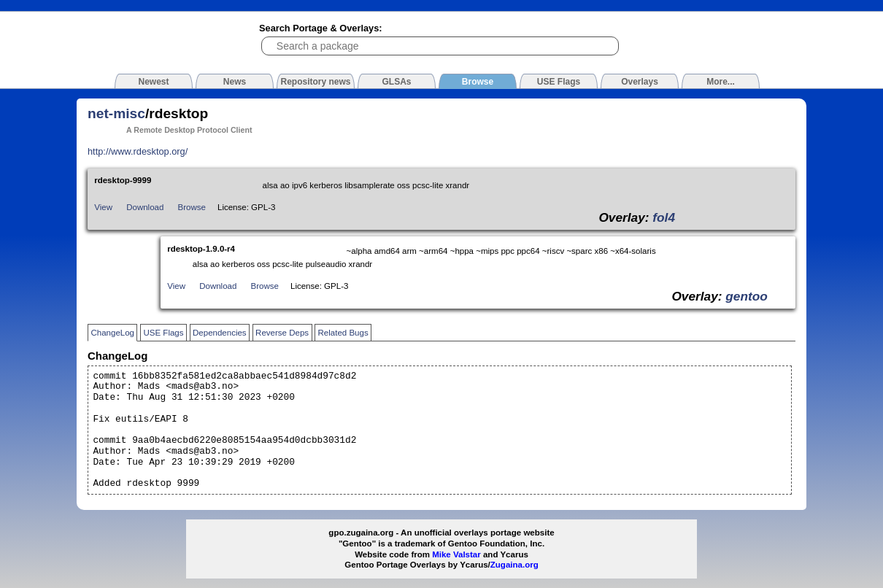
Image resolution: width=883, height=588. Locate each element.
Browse (192, 207)
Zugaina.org (514, 565)
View (103, 207)
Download (145, 207)
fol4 (664, 217)
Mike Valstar (456, 554)
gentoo (747, 296)
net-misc (116, 113)
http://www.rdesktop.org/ (138, 151)
